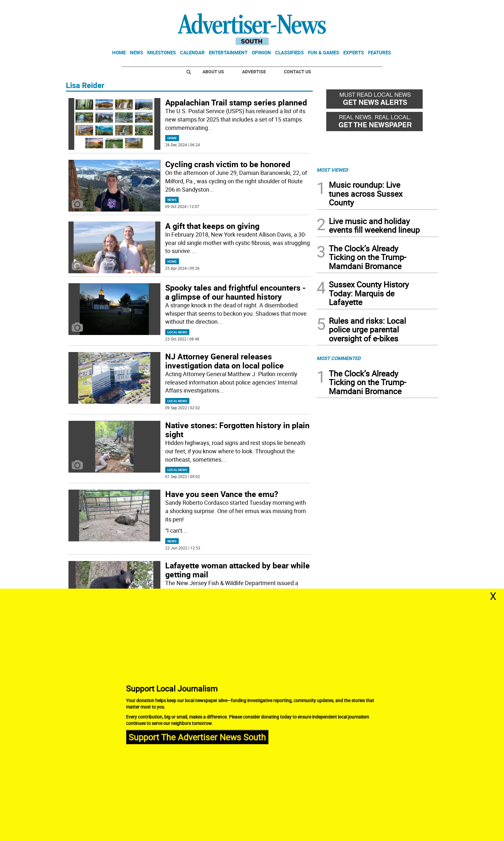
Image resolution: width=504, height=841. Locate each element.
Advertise (254, 72)
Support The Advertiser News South (197, 737)
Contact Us (297, 72)
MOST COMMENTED (339, 358)
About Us (213, 72)
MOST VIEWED (332, 170)
